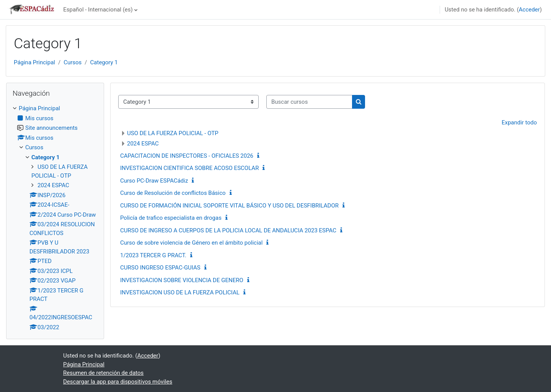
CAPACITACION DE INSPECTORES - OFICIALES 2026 (187, 156)
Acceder (529, 10)
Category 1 (104, 62)
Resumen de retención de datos (103, 373)
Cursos (73, 62)
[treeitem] (55, 218)
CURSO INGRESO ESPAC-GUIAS (160, 268)
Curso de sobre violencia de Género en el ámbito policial (191, 243)
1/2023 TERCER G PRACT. (153, 255)
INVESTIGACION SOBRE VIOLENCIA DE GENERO (182, 280)
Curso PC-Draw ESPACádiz (154, 181)
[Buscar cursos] (309, 102)
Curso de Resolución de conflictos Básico (173, 193)
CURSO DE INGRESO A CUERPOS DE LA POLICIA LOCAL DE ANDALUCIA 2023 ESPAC (228, 230)
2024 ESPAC (143, 144)
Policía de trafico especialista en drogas (171, 218)
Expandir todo (519, 122)
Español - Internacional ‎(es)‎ (98, 10)
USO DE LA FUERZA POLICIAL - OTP (173, 133)
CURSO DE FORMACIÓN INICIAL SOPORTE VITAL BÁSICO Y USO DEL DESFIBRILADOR (229, 206)
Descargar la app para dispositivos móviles (118, 382)
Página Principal (34, 62)
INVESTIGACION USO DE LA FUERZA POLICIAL (180, 292)
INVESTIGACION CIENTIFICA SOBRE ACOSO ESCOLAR (189, 168)
